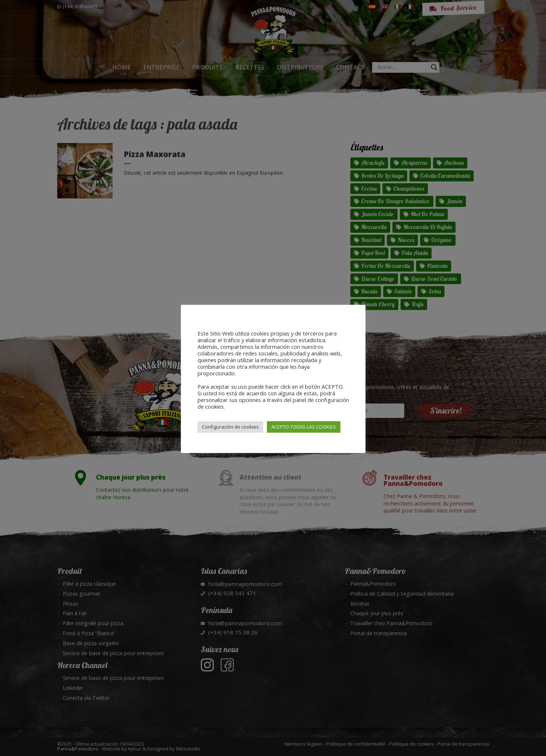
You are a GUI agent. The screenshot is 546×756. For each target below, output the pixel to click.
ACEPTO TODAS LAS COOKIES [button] (304, 427)
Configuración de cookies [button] (230, 427)
